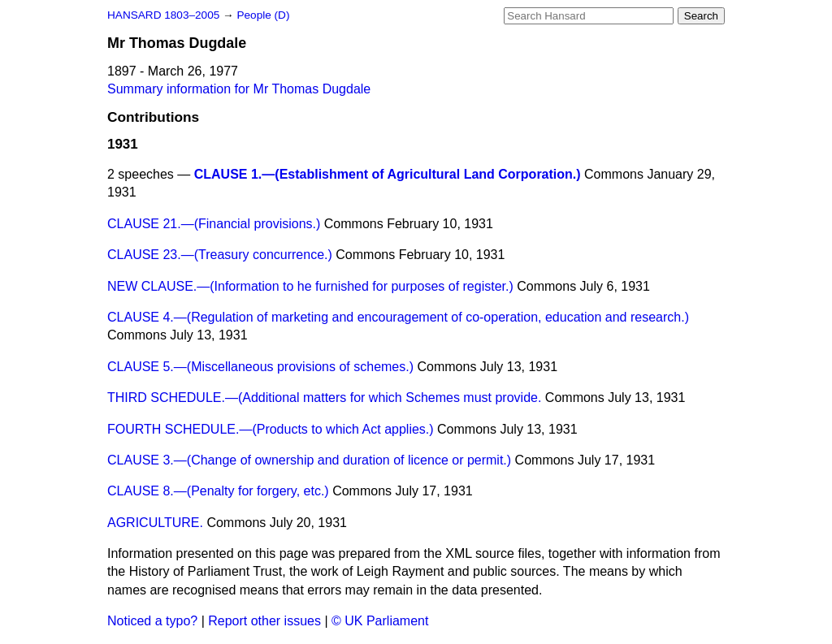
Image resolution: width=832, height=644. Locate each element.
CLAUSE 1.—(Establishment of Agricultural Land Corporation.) (388, 174)
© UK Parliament (380, 621)
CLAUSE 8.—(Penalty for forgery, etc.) (218, 491)
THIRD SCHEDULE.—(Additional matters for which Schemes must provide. (324, 398)
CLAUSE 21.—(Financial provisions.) (214, 224)
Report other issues (264, 621)
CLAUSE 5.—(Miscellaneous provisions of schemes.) (260, 367)
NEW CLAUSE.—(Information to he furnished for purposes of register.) (310, 286)
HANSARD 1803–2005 (163, 15)
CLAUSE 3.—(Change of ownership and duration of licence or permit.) (309, 460)
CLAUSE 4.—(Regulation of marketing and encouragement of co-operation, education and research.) (398, 317)
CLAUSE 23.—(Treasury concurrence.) (220, 255)
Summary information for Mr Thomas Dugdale (239, 89)
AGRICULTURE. (155, 523)
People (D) (263, 15)
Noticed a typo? (152, 621)
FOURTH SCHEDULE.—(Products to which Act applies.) (271, 429)
